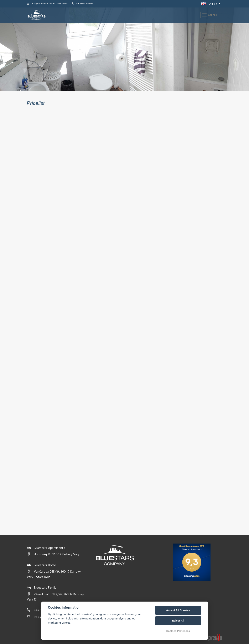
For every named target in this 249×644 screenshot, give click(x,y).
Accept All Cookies (178, 610)
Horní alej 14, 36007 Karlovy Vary (57, 555)
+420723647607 (85, 4)
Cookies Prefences (178, 631)
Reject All (178, 621)
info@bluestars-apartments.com (48, 4)
